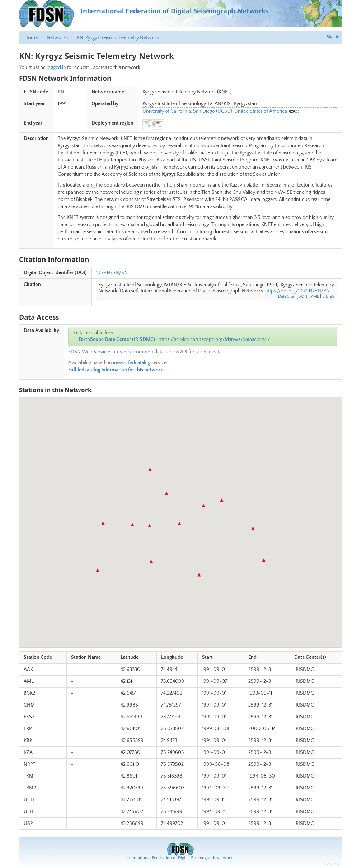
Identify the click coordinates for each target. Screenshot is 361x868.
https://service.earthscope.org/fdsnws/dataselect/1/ (214, 339)
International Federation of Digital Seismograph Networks (180, 858)
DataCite (286, 297)
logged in (56, 67)
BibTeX (329, 297)
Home (31, 38)
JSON (302, 297)
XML (315, 297)
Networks (57, 38)
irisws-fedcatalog (132, 363)
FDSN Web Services (90, 352)
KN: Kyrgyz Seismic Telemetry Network (118, 38)
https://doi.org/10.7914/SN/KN (297, 291)
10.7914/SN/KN (112, 273)
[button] (150, 526)
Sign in (333, 37)
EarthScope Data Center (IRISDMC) (117, 339)
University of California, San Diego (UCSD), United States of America (215, 111)
